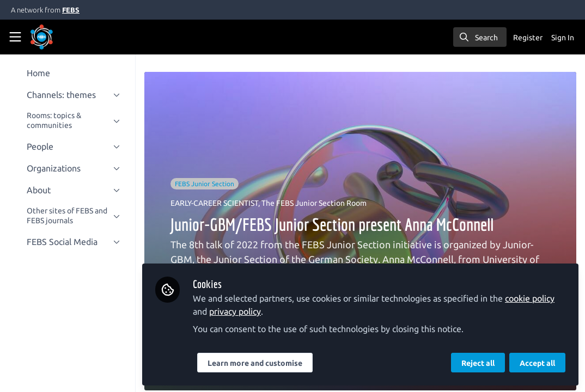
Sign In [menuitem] (563, 38)
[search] (480, 37)
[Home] (57, 37)
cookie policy (534, 298)
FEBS (71, 10)
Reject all (478, 363)
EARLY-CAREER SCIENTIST (218, 203)
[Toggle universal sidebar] (15, 37)
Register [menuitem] (528, 38)
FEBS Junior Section (208, 184)
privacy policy (239, 311)
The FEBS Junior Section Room (318, 203)
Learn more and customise (259, 363)
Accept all (537, 363)
